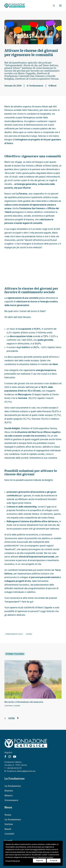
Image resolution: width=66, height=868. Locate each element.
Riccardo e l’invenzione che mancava (24, 702)
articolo (51, 611)
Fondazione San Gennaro (32, 208)
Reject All (40, 861)
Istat (20, 317)
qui (31, 602)
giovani (29, 634)
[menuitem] (35, 786)
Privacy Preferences (13, 861)
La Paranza (22, 194)
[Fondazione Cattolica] (15, 6)
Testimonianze (36, 86)
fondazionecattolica (14, 634)
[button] (60, 6)
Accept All (54, 861)
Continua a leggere (12, 706)
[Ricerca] (53, 6)
